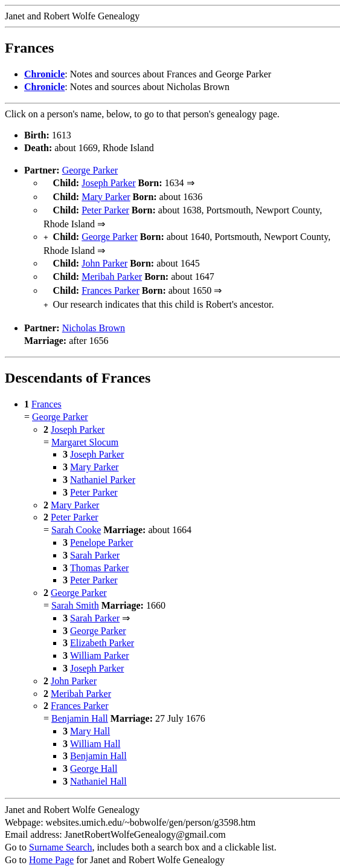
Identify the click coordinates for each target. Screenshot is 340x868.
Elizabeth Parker (102, 633)
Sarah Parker (95, 546)
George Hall (94, 759)
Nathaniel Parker (103, 470)
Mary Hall (90, 721)
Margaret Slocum (85, 432)
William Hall (95, 734)
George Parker (90, 170)
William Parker (100, 646)
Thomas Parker (99, 558)
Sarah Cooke (76, 520)
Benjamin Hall (80, 709)
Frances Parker (111, 283)
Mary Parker (106, 196)
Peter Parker (105, 208)
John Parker (104, 258)
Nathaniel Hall (98, 772)
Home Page (51, 850)
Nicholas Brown (94, 318)
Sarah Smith (75, 596)
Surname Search (60, 837)
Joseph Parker (108, 183)
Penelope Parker (101, 533)
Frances (47, 394)
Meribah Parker (112, 270)
